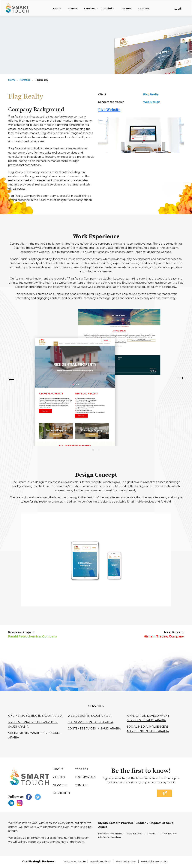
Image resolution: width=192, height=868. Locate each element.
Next (181, 378)
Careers (126, 8)
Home (12, 80)
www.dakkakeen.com (155, 861)
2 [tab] (99, 450)
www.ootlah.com (126, 861)
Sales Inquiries (134, 834)
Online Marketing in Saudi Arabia (35, 716)
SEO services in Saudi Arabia (90, 722)
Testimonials (85, 777)
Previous (11, 379)
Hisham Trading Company (164, 636)
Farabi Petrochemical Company (33, 636)
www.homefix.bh (101, 861)
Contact (143, 8)
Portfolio (108, 8)
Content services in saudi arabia (94, 729)
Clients (73, 8)
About (57, 8)
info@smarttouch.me (110, 834)
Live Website (109, 110)
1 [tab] (93, 450)
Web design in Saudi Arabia (90, 716)
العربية (178, 9)
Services (90, 8)
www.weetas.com (75, 861)
